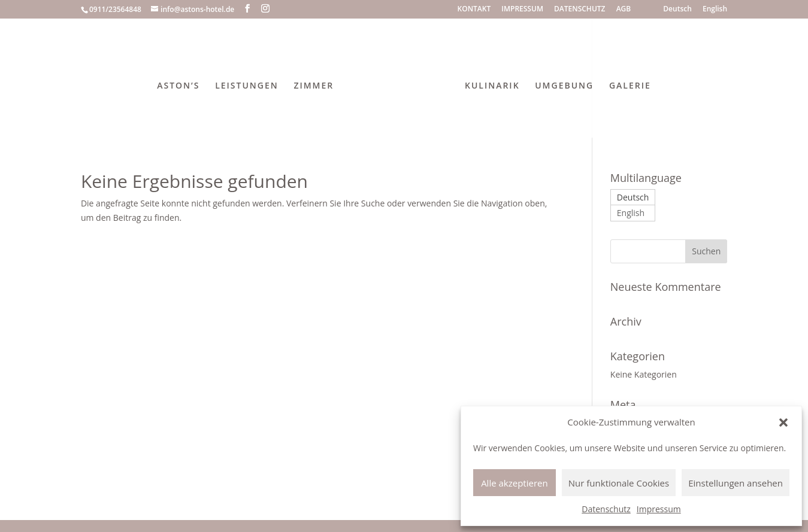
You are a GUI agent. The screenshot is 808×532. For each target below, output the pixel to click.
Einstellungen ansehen (736, 483)
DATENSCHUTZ (579, 10)
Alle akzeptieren (515, 483)
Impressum (659, 509)
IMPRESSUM (522, 10)
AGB (624, 10)
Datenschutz (606, 509)
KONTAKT (474, 10)
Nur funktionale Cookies (619, 483)
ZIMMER (314, 86)
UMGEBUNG (564, 86)
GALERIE (630, 86)
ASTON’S (178, 86)
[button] (783, 422)
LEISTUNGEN (247, 86)
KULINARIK (492, 86)
